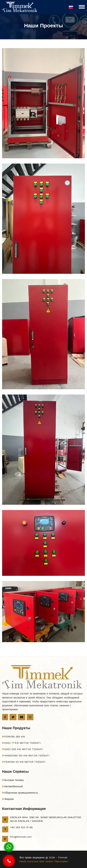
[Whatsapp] (9, 847)
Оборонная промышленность (21, 793)
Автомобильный (13, 786)
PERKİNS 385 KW (15, 737)
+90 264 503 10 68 (21, 827)
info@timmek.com (21, 837)
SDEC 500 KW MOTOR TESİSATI (24, 749)
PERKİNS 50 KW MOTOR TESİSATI (25, 762)
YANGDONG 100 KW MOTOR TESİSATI (27, 756)
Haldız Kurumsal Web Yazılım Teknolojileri (43, 861)
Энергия (9, 799)
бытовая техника (14, 780)
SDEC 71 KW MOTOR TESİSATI (22, 743)
